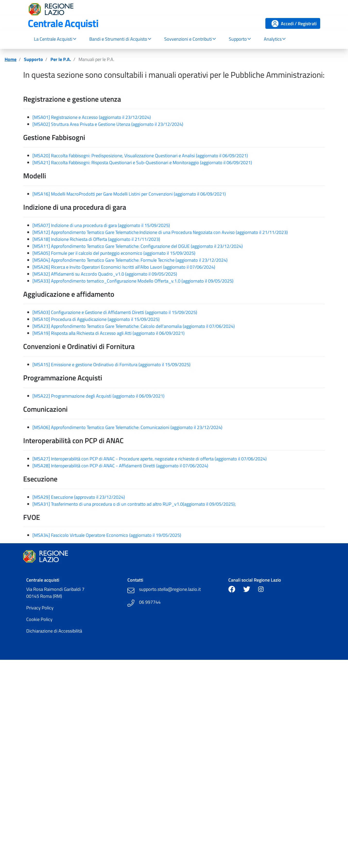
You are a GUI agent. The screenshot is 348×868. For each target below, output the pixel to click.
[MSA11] (42, 246)
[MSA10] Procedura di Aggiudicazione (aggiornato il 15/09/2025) (96, 319)
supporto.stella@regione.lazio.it (170, 589)
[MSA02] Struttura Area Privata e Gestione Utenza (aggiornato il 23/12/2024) (108, 124)
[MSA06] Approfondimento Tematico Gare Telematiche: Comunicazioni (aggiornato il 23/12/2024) (127, 427)
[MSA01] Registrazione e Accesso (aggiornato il (79, 117)
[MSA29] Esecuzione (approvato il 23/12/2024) (79, 497)
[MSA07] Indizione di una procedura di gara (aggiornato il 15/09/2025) (101, 225)
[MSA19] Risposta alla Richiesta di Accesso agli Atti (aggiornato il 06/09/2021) (108, 333)
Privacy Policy (40, 608)
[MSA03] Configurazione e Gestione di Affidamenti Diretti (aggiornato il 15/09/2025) (115, 312)
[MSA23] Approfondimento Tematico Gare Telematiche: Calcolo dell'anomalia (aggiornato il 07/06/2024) (134, 326)
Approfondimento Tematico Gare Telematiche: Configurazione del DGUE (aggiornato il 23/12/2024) (147, 246)
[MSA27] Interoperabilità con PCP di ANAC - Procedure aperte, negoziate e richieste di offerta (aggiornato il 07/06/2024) (150, 459)
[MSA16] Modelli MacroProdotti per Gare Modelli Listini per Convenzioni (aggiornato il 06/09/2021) (129, 194)
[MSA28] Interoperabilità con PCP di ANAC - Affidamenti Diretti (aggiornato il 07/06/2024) (120, 466)
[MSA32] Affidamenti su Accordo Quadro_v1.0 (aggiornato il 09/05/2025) (105, 274)
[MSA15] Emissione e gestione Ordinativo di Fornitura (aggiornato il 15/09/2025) (111, 365)
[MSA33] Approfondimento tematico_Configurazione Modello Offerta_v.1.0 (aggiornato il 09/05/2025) (133, 281)
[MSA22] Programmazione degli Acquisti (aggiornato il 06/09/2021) (98, 396)
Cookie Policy (39, 619)
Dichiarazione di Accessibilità (54, 631)
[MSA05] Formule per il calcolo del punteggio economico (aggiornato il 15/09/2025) (114, 253)
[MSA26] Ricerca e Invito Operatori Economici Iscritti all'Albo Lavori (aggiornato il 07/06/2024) (124, 267)
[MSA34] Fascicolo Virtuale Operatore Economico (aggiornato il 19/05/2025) (107, 535)
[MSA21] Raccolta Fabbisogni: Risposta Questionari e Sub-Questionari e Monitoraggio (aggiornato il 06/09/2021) (142, 163)
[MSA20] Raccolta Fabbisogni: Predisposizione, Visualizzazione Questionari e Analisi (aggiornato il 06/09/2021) (140, 156)
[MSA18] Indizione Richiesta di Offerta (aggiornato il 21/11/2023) (96, 239)
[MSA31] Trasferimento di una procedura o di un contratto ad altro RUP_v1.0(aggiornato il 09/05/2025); (134, 504)
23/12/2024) (138, 117)
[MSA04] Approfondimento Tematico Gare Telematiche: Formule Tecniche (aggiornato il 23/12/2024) (130, 260)
